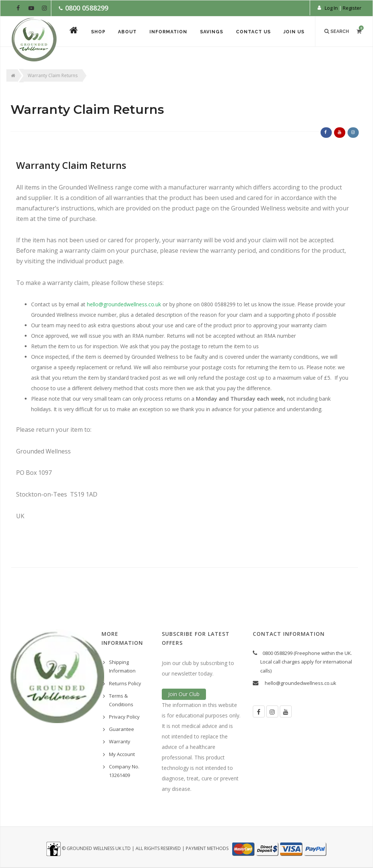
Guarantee (122, 729)
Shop (98, 32)
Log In (331, 8)
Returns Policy (125, 683)
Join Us (294, 32)
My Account (122, 754)
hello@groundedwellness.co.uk (301, 683)
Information (168, 32)
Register (352, 8)
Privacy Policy (124, 717)
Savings (212, 32)
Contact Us (253, 32)
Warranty (120, 741)
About (127, 32)
